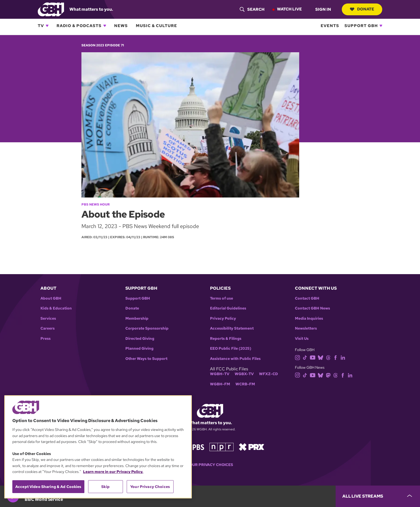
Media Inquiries (309, 318)
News (121, 26)
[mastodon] (328, 375)
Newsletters (306, 328)
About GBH (51, 298)
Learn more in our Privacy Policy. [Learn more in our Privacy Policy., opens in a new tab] (113, 472)
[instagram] (298, 357)
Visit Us (302, 339)
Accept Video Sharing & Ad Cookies (48, 487)
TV (41, 26)
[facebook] (335, 357)
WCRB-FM (245, 384)
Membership (137, 318)
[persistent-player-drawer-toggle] (378, 496)
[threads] (328, 357)
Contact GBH (307, 298)
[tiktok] (305, 357)
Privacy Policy (223, 318)
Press (46, 339)
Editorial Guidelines (228, 308)
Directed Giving (140, 339)
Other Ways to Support (146, 359)
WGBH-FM (220, 384)
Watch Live (289, 9)
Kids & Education (56, 308)
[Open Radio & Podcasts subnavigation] (105, 26)
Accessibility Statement (232, 328)
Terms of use (222, 298)
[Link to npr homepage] (222, 447)
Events (330, 26)
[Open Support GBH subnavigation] (381, 26)
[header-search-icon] (252, 9)
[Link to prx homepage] (252, 447)
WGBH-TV (220, 374)
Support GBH (361, 26)
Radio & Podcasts (79, 26)
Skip (105, 487)
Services (48, 318)
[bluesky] (320, 357)
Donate (362, 9)
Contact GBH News (312, 308)
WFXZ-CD (269, 374)
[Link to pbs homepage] (193, 447)
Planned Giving (139, 348)
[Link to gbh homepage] (51, 9)
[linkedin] (343, 357)
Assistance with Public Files (235, 359)
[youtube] (313, 357)
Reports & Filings (226, 339)
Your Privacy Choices (210, 465)
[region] (98, 447)
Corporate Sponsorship (147, 328)
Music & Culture (156, 26)
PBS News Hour (95, 204)
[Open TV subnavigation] (47, 26)
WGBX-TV (244, 374)
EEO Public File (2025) (231, 348)
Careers (48, 328)
